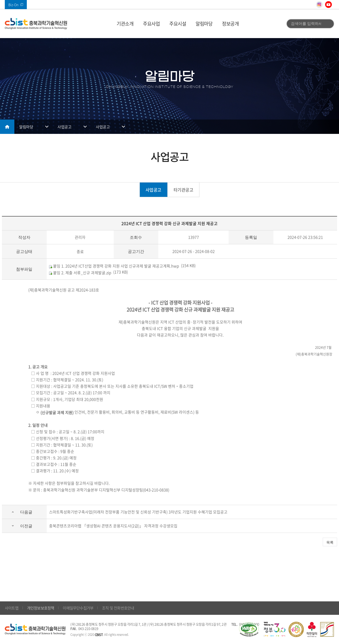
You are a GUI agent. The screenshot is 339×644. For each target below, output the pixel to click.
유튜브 (328, 5)
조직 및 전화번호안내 (118, 608)
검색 (328, 24)
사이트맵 (12, 608)
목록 (330, 542)
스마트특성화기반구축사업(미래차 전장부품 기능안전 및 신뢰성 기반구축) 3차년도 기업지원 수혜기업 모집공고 (138, 512)
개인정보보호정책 (41, 608)
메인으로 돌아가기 (7, 127)
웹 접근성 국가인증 (249, 629)
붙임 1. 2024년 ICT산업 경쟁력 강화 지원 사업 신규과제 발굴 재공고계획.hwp (114, 266)
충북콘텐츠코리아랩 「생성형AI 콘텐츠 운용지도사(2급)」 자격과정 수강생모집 (113, 526)
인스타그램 (319, 5)
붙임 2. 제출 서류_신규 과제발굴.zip (80, 273)
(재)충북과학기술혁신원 (36, 24)
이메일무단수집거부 (78, 608)
